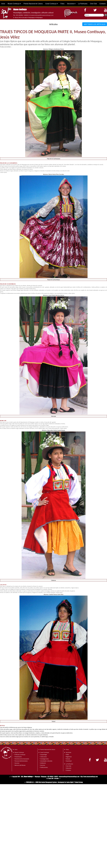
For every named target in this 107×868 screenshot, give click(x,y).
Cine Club (93, 4)
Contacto (103, 4)
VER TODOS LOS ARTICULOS (95, 24)
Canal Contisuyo (51, 4)
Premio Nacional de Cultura (33, 4)
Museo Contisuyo (14, 4)
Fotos (62, 4)
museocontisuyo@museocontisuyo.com (42, 15)
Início (3, 4)
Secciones (71, 4)
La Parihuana (83, 4)
